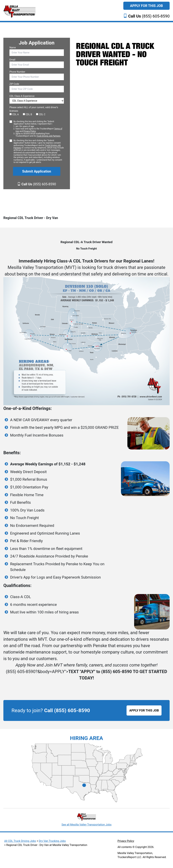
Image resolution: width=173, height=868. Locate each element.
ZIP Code (14, 84)
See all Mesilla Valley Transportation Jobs (86, 825)
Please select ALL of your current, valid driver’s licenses (34, 109)
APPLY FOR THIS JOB (144, 710)
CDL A (14, 114)
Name (13, 48)
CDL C (41, 114)
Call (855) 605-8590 (67, 710)
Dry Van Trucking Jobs (52, 841)
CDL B (27, 114)
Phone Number (17, 72)
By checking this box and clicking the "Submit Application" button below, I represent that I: (39, 129)
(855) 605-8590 (149, 16)
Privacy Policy (29, 131)
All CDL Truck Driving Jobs (20, 841)
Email (12, 60)
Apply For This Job (146, 6)
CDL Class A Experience (22, 96)
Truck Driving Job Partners (48, 136)
